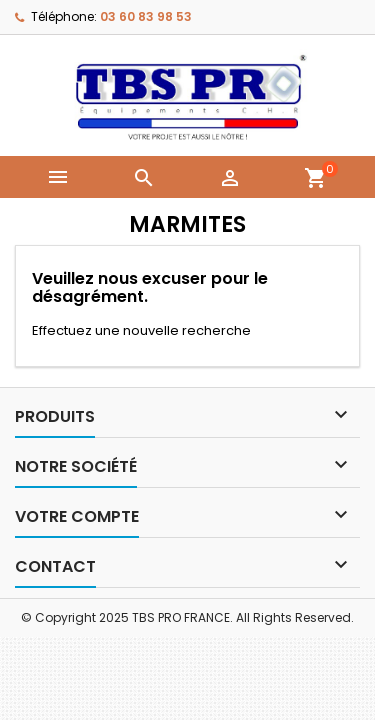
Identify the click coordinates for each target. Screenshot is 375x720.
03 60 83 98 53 (146, 16)
